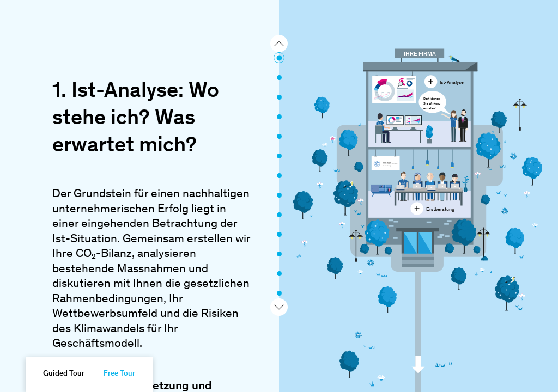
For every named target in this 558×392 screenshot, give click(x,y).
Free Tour (119, 374)
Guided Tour (64, 374)
